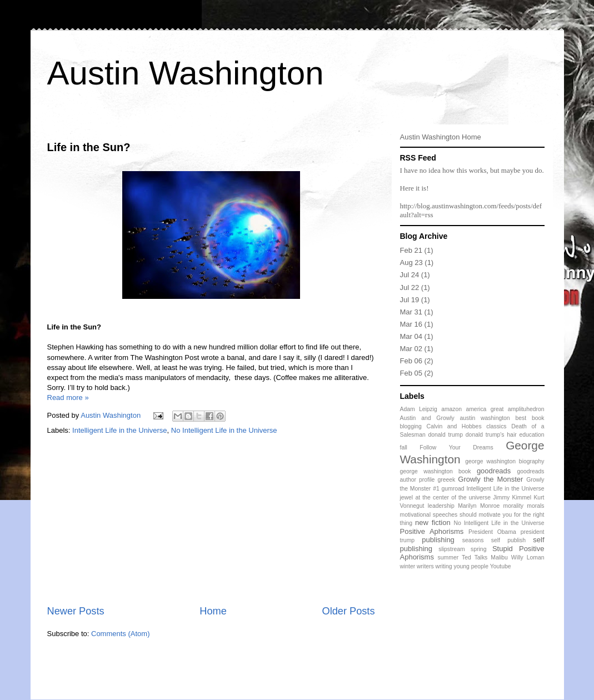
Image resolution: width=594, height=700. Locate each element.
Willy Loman (528, 557)
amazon (451, 409)
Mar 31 (411, 312)
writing (444, 566)
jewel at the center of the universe (446, 497)
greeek (446, 480)
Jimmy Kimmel (512, 497)
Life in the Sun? (89, 147)
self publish (508, 540)
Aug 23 (411, 262)
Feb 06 (411, 361)
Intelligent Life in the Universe (120, 430)
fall (404, 447)
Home (213, 611)
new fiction (433, 522)
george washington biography (505, 461)
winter (408, 566)
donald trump (446, 435)
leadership (441, 506)
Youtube (501, 566)
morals (535, 506)
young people (471, 566)
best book (530, 418)
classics (496, 426)
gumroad (453, 489)
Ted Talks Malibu (485, 557)
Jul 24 (410, 275)
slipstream (451, 549)
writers (425, 566)
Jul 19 (410, 300)
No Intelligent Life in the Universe (224, 430)
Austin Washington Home (441, 137)
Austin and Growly (427, 418)
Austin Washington (186, 73)
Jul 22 (410, 287)
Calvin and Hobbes (454, 426)
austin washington (485, 418)
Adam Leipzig (419, 409)
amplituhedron (526, 409)
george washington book (436, 471)
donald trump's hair (491, 435)
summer (448, 557)
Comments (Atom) (120, 634)
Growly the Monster (490, 479)
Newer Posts (76, 611)
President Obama (492, 532)
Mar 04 (411, 336)
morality (513, 506)
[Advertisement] (211, 521)
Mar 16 (411, 324)
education (531, 435)
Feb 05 (411, 373)
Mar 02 (411, 349)
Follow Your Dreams (456, 447)
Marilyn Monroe (479, 506)
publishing (438, 540)
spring (478, 549)
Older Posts (348, 611)
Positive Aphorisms (432, 531)
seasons (473, 540)
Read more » (68, 397)
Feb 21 (411, 250)
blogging (411, 426)
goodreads (494, 471)
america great (485, 409)
